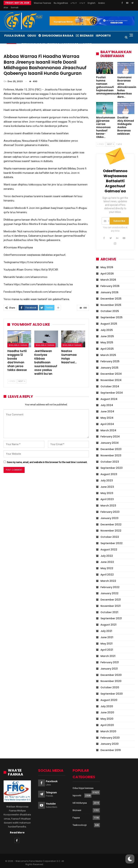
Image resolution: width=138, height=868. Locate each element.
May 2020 (107, 714)
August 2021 (108, 620)
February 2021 (110, 658)
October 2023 (110, 457)
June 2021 (107, 633)
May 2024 (107, 413)
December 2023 (111, 445)
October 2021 (109, 608)
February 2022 (110, 583)
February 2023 (110, 508)
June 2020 (107, 708)
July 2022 (107, 552)
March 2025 (108, 351)
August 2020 (109, 696)
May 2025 (107, 338)
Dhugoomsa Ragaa (56, 31)
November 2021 (111, 602)
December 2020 (111, 671)
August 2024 (109, 395)
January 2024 (110, 439)
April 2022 (107, 570)
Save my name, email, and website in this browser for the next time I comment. (47, 458)
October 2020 (110, 683)
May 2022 (107, 564)
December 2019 (111, 746)
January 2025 (109, 363)
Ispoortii (77, 791)
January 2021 (109, 664)
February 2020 (110, 733)
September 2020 (112, 689)
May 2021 (106, 639)
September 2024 (112, 388)
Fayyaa (76, 813)
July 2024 (107, 401)
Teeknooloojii (80, 821)
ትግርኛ (82, 3)
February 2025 (110, 357)
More (91, 3)
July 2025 (107, 326)
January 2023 (109, 514)
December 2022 (111, 520)
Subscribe (119, 217)
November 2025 (111, 301)
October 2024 (110, 382)
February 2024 (110, 432)
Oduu (32, 31)
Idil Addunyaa (80, 799)
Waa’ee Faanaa (42, 3)
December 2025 (111, 294)
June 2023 (107, 482)
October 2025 (110, 307)
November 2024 (111, 376)
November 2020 (111, 677)
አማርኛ (74, 3)
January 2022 (109, 589)
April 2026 (107, 269)
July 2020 (107, 702)
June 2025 (107, 332)
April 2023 (107, 495)
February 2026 (110, 282)
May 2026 (107, 263)
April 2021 (107, 645)
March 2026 (108, 275)
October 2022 (110, 533)
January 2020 (110, 739)
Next (22, 377)
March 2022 (108, 577)
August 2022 (109, 545)
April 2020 (107, 721)
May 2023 (107, 489)
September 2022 (111, 539)
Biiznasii (85, 31)
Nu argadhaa (61, 3)
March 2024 (108, 426)
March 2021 (108, 652)
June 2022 (107, 558)
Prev (12, 377)
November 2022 (111, 526)
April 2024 (107, 420)
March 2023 (108, 501)
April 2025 (107, 344)
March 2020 (108, 727)
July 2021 (106, 627)
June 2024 (107, 407)
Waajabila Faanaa (18, 341)
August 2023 (109, 470)
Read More (17, 828)
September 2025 (111, 313)
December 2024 (111, 369)
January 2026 (109, 288)
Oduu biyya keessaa (83, 784)
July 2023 (107, 476)
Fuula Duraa (15, 31)
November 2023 (111, 451)
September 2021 (111, 614)
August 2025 (109, 319)
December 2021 (111, 595)
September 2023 (111, 464)
